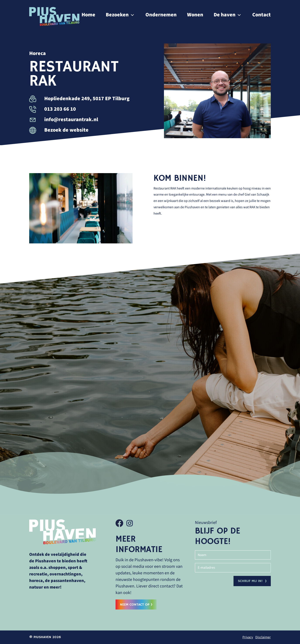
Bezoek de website (59, 130)
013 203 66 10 (53, 109)
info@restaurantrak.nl (64, 120)
